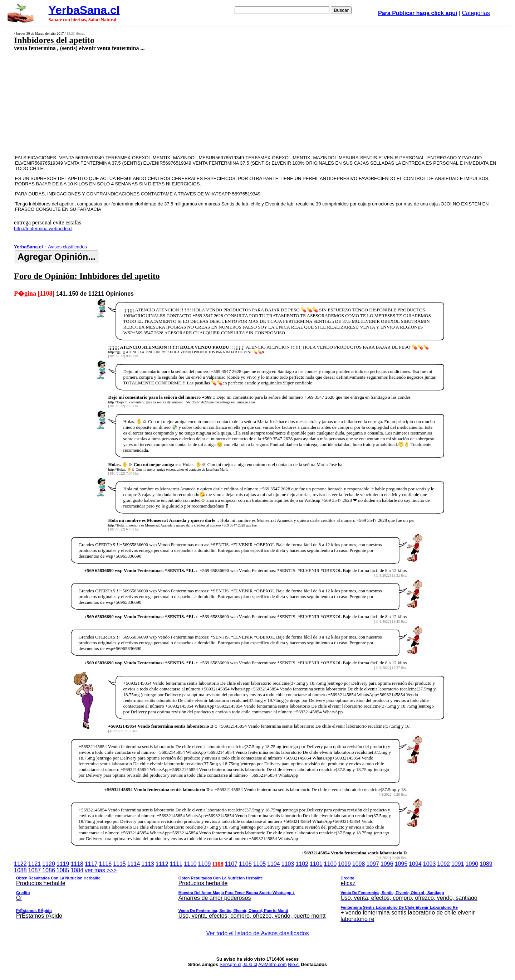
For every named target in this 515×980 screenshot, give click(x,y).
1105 (260, 864)
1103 (288, 864)
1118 (77, 864)
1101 (316, 864)
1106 (245, 864)
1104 (274, 864)
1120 (49, 864)
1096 (387, 864)
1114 (134, 864)
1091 (458, 864)
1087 (35, 870)
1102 (302, 864)
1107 (231, 864)
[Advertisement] (206, 103)
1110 (190, 864)
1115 (119, 864)
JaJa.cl (250, 964)
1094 (415, 864)
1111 (176, 864)
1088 (20, 870)
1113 (148, 864)
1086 (49, 870)
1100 (330, 864)
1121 (35, 864)
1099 (344, 864)
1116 (106, 864)
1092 (443, 864)
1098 (359, 864)
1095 (401, 864)
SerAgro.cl (230, 964)
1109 (205, 864)
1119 (63, 864)
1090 (472, 864)
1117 (91, 864)
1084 (77, 870)
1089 (486, 864)
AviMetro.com (272, 964)
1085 (63, 870)
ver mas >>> (257, 896)
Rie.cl (294, 964)
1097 (373, 864)
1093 (430, 864)
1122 (20, 864)
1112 (162, 864)
